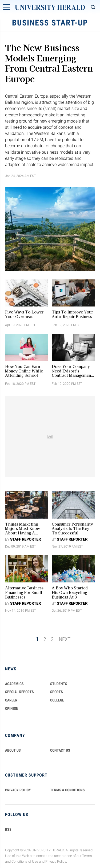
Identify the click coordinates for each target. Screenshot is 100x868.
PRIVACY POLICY (18, 790)
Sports (57, 692)
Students (59, 684)
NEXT (65, 639)
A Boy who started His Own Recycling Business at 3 (70, 592)
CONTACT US (60, 750)
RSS (8, 829)
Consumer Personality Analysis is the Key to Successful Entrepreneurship (72, 529)
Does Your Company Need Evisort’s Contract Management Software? (72, 371)
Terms (87, 856)
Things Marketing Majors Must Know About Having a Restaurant (23, 529)
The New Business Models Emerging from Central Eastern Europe (49, 63)
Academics (14, 684)
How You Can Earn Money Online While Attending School (24, 371)
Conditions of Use (25, 861)
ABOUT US (13, 750)
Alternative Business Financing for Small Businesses (24, 592)
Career (11, 700)
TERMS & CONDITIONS (67, 790)
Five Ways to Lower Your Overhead (24, 314)
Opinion (12, 708)
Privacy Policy (56, 861)
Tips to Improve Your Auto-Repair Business (72, 314)
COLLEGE (57, 700)
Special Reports (19, 692)
